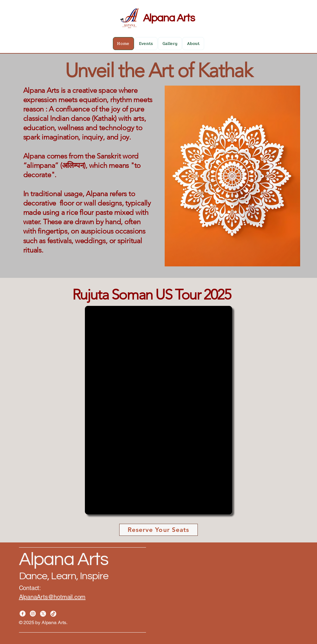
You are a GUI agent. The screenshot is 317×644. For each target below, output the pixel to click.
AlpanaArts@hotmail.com (52, 597)
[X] (43, 614)
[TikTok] (53, 614)
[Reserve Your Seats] (158, 530)
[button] (158, 410)
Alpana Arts (169, 18)
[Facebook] (23, 614)
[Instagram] (33, 614)
